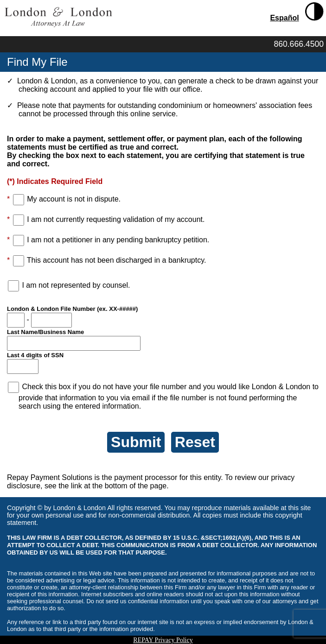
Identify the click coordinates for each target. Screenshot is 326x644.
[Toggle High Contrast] (314, 12)
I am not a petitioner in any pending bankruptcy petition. (118, 240)
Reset (195, 442)
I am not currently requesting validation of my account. (116, 219)
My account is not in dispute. (74, 199)
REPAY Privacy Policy (163, 640)
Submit (136, 442)
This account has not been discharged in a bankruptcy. (117, 260)
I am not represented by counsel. (76, 285)
